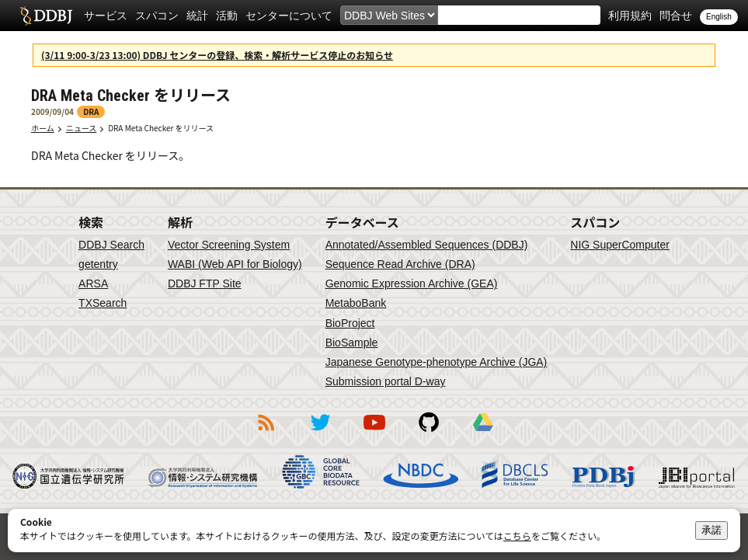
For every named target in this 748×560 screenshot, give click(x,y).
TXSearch (103, 303)
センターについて (289, 16)
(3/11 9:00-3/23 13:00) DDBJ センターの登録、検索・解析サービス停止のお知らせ (217, 55)
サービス (106, 16)
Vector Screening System (229, 245)
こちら (517, 536)
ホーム (43, 128)
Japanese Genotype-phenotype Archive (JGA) (437, 362)
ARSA (93, 283)
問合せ (676, 16)
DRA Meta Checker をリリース (161, 128)
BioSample (352, 343)
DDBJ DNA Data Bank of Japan (46, 16)
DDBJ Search (111, 245)
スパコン (157, 16)
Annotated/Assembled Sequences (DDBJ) (427, 245)
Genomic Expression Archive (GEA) (412, 283)
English (719, 17)
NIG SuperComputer (620, 245)
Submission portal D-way (386, 381)
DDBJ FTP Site (205, 283)
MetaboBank (356, 303)
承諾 (711, 530)
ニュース (82, 128)
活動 (227, 16)
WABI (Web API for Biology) (235, 264)
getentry (98, 264)
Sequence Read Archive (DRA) (400, 264)
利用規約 (630, 16)
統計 (197, 16)
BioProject (350, 323)
